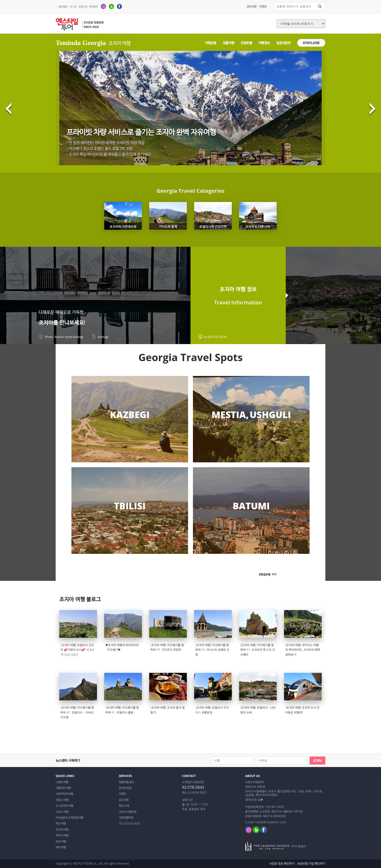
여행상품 (211, 43)
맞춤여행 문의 (126, 782)
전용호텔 (246, 43)
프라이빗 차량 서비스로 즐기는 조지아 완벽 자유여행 (141, 132)
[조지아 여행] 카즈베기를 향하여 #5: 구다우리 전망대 (167, 647)
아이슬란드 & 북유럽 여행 (69, 818)
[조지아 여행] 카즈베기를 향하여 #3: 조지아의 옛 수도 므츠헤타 (258, 650)
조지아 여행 (62, 830)
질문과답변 (283, 43)
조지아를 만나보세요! (62, 322)
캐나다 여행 (62, 835)
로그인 (73, 6)
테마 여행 (61, 847)
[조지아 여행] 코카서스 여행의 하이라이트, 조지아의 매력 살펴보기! (303, 650)
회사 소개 (124, 806)
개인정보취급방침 (130, 823)
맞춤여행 (229, 43)
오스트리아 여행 (64, 806)
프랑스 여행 (62, 800)
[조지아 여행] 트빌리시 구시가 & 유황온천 (212, 710)
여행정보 (264, 43)
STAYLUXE (311, 43)
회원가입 (83, 6)
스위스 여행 (62, 812)
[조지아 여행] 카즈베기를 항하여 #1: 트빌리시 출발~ (122, 710)
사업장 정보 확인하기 (282, 863)
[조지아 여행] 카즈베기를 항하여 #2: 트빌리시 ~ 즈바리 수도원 (77, 712)
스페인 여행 (62, 782)
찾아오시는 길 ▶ (254, 800)
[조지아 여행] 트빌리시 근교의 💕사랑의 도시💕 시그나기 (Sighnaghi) (77, 650)
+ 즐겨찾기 (63, 6)
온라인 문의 (125, 788)
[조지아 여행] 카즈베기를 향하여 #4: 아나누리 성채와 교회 (212, 650)
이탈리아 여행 (63, 788)
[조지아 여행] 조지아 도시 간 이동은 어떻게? (302, 710)
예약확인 (94, 6)
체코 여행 (61, 823)
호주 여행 (61, 841)
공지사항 (251, 6)
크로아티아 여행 (64, 794)
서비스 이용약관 (128, 812)
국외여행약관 (126, 818)
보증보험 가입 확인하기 (311, 863)
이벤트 (263, 6)
